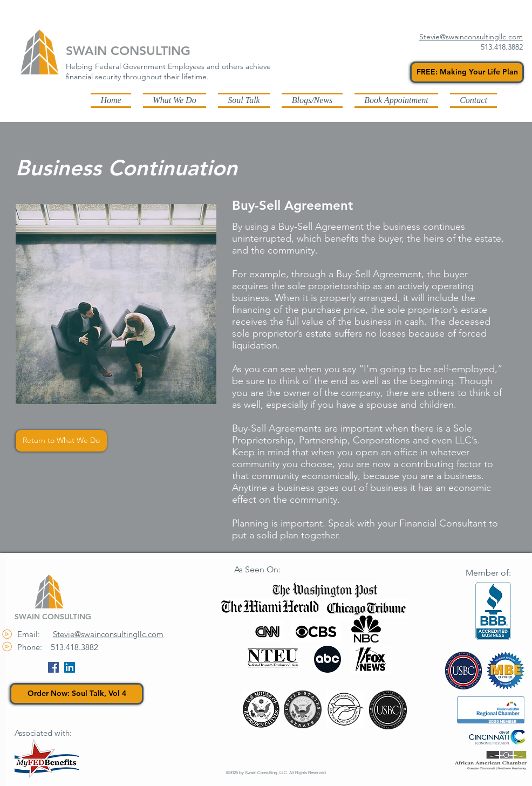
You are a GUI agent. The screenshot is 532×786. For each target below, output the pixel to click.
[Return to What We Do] (61, 441)
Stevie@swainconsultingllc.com (108, 634)
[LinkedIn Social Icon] (70, 667)
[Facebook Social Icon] (53, 667)
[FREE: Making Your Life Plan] (467, 72)
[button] (312, 100)
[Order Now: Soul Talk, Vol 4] (77, 694)
